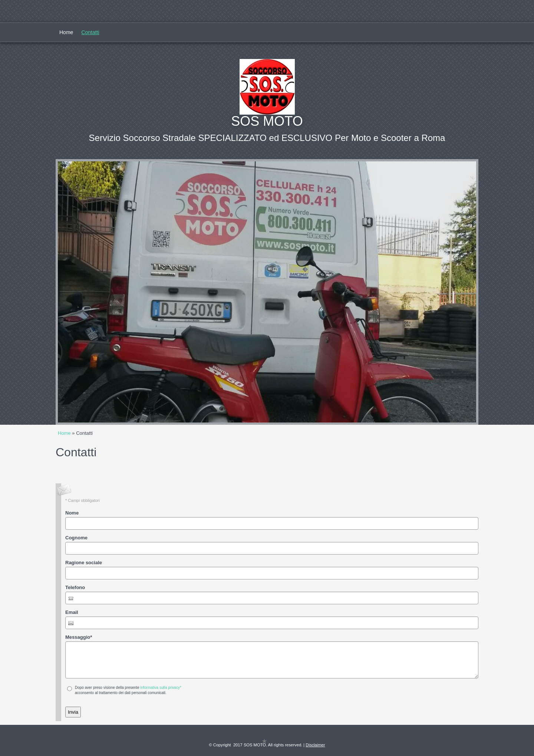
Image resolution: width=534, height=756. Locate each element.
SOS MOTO (267, 121)
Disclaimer (315, 745)
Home (66, 32)
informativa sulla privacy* (161, 688)
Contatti (90, 32)
